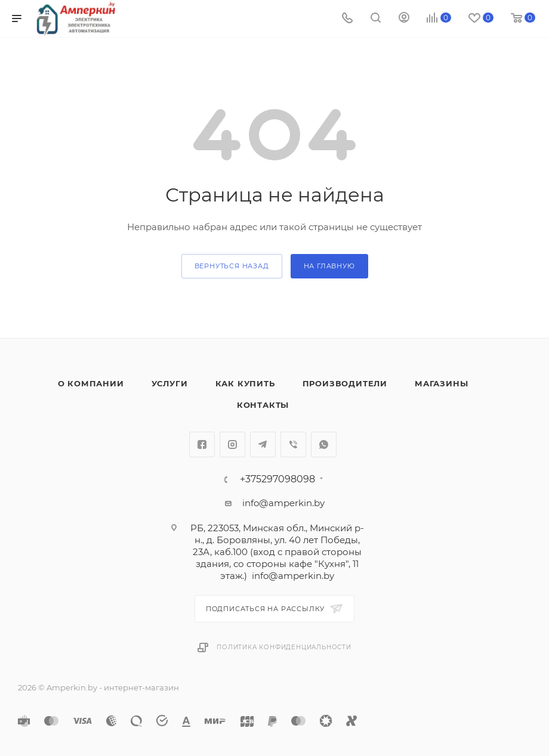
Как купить (245, 383)
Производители (345, 383)
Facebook (202, 444)
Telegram (263, 444)
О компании (91, 383)
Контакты (263, 405)
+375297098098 (277, 479)
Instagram (232, 444)
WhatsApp (324, 444)
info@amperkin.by (283, 503)
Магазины (441, 383)
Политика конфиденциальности (284, 647)
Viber (293, 444)
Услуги (170, 383)
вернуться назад (232, 266)
